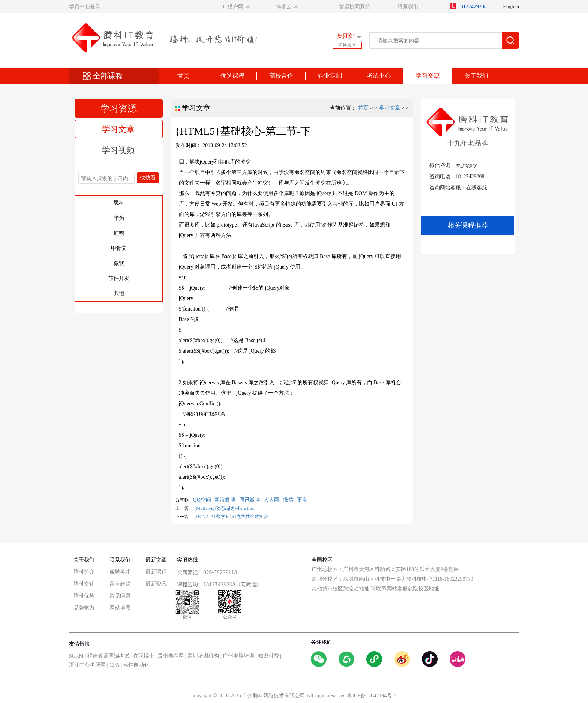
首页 (183, 76)
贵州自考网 (171, 656)
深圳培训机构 (203, 656)
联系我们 (408, 7)
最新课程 (156, 572)
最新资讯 (156, 584)
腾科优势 (84, 596)
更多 (302, 500)
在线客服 (477, 188)
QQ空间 (202, 500)
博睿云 (284, 7)
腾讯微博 (250, 500)
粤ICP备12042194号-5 (371, 696)
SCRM (76, 656)
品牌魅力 (84, 608)
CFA (114, 665)
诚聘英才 (120, 572)
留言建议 (120, 584)
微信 (288, 500)
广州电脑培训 (238, 656)
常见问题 (120, 596)
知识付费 (268, 656)
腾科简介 (84, 572)
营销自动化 (136, 665)
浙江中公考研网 (87, 665)
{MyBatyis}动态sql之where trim (224, 508)
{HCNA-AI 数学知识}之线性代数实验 (231, 517)
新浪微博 (225, 500)
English (511, 7)
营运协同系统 (355, 7)
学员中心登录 (85, 7)
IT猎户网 (233, 7)
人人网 (271, 500)
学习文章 (118, 129)
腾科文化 (84, 584)
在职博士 (144, 656)
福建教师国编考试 (108, 656)
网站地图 (120, 608)
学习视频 (118, 150)
